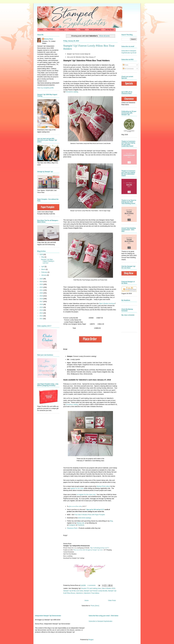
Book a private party (95, 30)
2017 (41, 301)
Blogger (91, 640)
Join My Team (109, 30)
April (43, 267)
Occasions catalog (72, 92)
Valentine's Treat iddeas (91, 593)
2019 (41, 296)
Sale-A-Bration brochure (107, 304)
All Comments (128, 69)
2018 (41, 299)
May (43, 257)
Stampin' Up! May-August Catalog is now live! (48, 261)
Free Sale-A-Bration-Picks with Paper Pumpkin (90, 515)
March (44, 269)
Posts (126, 65)
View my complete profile (45, 88)
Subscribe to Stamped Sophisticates (101, 621)
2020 (41, 293)
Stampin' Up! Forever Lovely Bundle (95, 591)
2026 (41, 254)
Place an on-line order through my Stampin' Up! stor (88, 550)
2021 (41, 290)
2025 (41, 279)
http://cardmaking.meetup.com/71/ (100, 548)
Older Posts (112, 600)
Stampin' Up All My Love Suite (73, 591)
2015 (41, 307)
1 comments (91, 585)
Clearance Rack (72, 528)
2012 (41, 316)
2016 (41, 304)
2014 (41, 310)
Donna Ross (49, 39)
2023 (41, 284)
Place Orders (51, 30)
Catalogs (62, 30)
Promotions (72, 30)
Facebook (81, 525)
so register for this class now (86, 495)
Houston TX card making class (91, 588)
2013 (41, 313)
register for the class (77, 488)
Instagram (72, 525)
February (45, 272)
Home (41, 30)
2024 (41, 282)
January (44, 275)
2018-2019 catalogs (85, 518)
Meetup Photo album (103, 486)
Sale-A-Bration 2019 (108, 588)
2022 (41, 287)
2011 (41, 319)
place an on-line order (75, 506)
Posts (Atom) (95, 606)
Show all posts (104, 36)
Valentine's (79, 593)
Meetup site (80, 523)
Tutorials (82, 30)
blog (111, 521)
